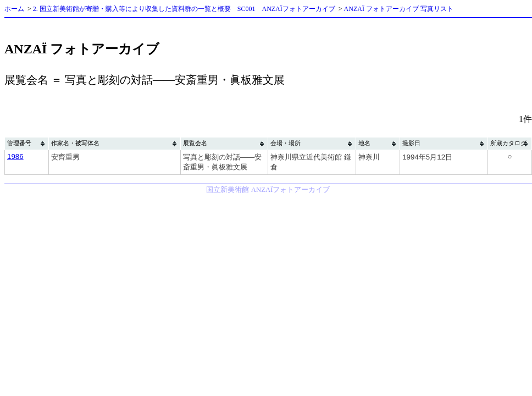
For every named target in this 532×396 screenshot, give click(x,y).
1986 (15, 156)
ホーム (14, 9)
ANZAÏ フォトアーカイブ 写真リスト (399, 9)
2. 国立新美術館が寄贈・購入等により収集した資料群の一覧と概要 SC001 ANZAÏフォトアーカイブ (184, 9)
